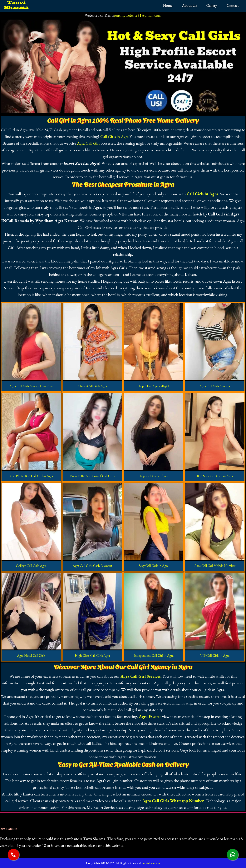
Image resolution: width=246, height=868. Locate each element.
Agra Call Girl (88, 143)
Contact (233, 5)
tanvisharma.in (151, 863)
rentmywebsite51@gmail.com (138, 15)
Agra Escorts (150, 717)
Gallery (212, 5)
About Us (189, 5)
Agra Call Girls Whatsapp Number (173, 801)
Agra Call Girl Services (141, 676)
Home (168, 5)
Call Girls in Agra (114, 137)
